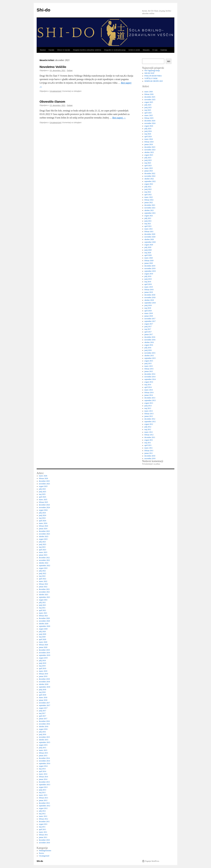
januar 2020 (149, 263)
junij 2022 (148, 189)
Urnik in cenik (134, 50)
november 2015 (150, 353)
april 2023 (148, 166)
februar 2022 (149, 200)
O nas (155, 50)
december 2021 (150, 205)
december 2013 (150, 398)
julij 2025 (148, 105)
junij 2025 (148, 107)
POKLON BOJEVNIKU (153, 76)
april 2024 (148, 137)
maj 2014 (148, 385)
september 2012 (150, 422)
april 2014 (148, 387)
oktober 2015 (149, 356)
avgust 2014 (149, 382)
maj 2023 (148, 163)
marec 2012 (149, 432)
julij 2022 (148, 187)
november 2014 (150, 377)
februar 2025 (149, 118)
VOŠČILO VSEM (151, 78)
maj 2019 (148, 282)
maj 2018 (148, 308)
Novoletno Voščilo (53, 67)
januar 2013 (149, 416)
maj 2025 (148, 110)
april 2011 (148, 445)
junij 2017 (148, 327)
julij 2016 (148, 348)
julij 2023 (148, 158)
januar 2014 (149, 395)
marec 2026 (149, 92)
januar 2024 (149, 144)
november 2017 (150, 319)
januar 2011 (149, 453)
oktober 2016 (149, 342)
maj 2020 (148, 253)
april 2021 (148, 226)
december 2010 (150, 456)
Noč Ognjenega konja (152, 71)
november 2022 (150, 176)
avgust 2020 (149, 245)
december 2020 (150, 234)
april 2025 (148, 113)
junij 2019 (148, 279)
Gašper (70, 71)
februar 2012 (149, 435)
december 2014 (150, 374)
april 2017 (148, 332)
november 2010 (150, 458)
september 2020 (150, 242)
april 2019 (148, 284)
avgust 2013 (149, 403)
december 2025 (150, 97)
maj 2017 (148, 329)
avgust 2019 (149, 274)
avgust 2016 (149, 345)
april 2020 (148, 255)
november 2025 (150, 100)
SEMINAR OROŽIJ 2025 (154, 81)
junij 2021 (148, 221)
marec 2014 (149, 390)
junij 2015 (148, 363)
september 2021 (150, 213)
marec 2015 (149, 366)
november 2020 (150, 237)
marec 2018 (149, 313)
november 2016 (150, 340)
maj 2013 (148, 408)
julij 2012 (148, 427)
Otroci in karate (64, 50)
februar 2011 (149, 451)
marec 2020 (149, 258)
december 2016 (150, 337)
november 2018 (150, 297)
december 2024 (150, 121)
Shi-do (43, 10)
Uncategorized (55, 91)
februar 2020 (149, 261)
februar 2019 (149, 290)
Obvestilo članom (52, 102)
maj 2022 (148, 192)
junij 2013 (148, 406)
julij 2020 (148, 247)
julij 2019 (148, 276)
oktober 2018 (149, 300)
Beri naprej (119, 118)
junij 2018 (148, 305)
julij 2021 (148, 218)
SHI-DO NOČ (150, 73)
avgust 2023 (149, 155)
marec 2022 (149, 197)
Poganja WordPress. (152, 861)
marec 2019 (149, 287)
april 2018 (148, 311)
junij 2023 (148, 160)
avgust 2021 (149, 216)
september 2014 (150, 379)
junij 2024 (148, 131)
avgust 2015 (149, 361)
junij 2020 (148, 250)
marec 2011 (149, 448)
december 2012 (150, 419)
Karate (51, 50)
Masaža (146, 50)
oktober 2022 (149, 179)
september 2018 (150, 303)
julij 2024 (148, 129)
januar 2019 (149, 292)
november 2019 (150, 268)
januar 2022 (149, 202)
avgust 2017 (149, 324)
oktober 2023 (149, 152)
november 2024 (150, 123)
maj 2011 (148, 443)
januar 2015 (149, 371)
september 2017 (150, 321)
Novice (43, 50)
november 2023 (150, 150)
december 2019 (150, 266)
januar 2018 (149, 316)
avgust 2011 (149, 440)
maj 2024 (148, 134)
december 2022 (150, 173)
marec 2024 (149, 139)
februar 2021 (149, 232)
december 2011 (150, 437)
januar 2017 (149, 334)
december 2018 (150, 295)
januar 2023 (149, 171)
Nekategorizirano (45, 851)
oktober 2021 (149, 210)
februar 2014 (149, 393)
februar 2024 (149, 142)
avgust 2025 (149, 102)
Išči (169, 61)
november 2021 (150, 208)
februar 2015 (149, 369)
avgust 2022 (149, 184)
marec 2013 (149, 411)
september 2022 (150, 181)
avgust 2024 (149, 126)
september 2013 (150, 400)
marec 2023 (149, 168)
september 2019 (150, 271)
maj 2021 (148, 224)
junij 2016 (148, 350)
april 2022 (148, 195)
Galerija (164, 50)
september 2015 (150, 358)
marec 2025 (149, 115)
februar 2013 (149, 414)
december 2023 (150, 147)
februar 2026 (149, 94)
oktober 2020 (149, 239)
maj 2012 (148, 429)
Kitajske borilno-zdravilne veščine (87, 50)
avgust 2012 (149, 424)
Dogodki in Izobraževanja (115, 50)
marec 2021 (149, 229)
